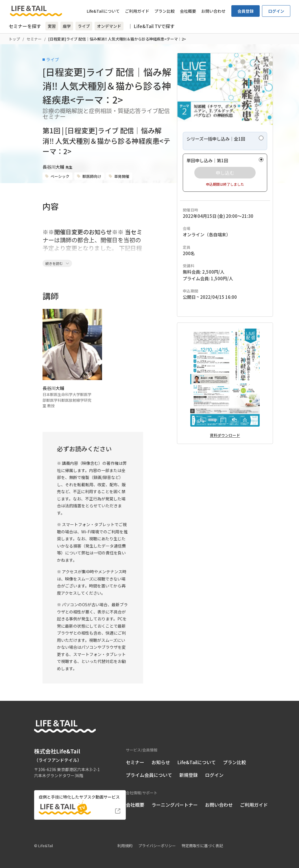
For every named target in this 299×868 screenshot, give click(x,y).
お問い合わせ (213, 11)
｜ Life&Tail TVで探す (151, 26)
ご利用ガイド (137, 11)
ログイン (276, 11)
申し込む (225, 173)
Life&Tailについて (103, 11)
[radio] (225, 141)
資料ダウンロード (225, 435)
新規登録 (189, 775)
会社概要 (188, 11)
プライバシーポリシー (157, 846)
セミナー (34, 39)
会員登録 (246, 11)
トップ (14, 39)
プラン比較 (165, 11)
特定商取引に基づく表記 (202, 846)
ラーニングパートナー (175, 805)
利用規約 (125, 846)
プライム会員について (149, 775)
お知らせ (161, 762)
